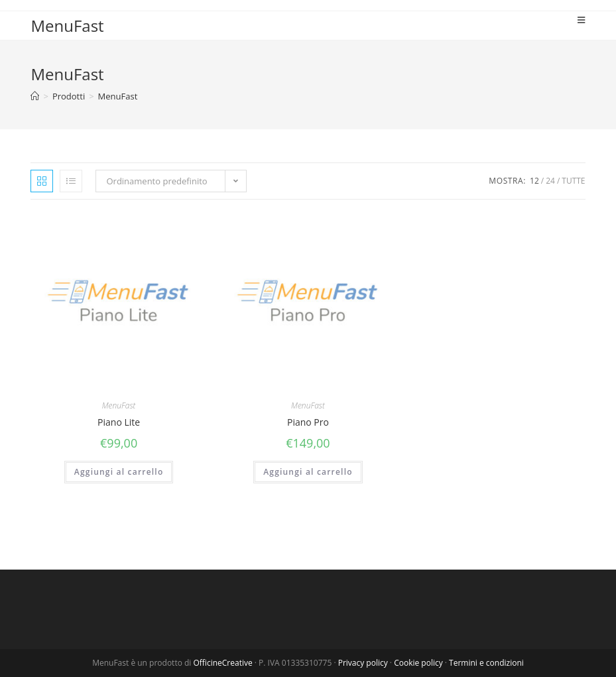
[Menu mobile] (582, 20)
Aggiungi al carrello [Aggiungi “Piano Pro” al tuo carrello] (308, 472)
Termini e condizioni (486, 663)
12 (534, 181)
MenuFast (67, 26)
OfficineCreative (223, 663)
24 (550, 181)
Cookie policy (418, 663)
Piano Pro (308, 422)
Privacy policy (363, 663)
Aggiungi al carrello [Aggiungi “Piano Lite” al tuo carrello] (119, 472)
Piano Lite (119, 422)
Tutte (573, 181)
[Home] (35, 96)
